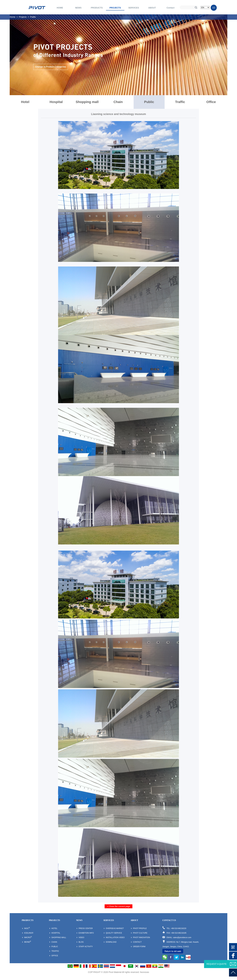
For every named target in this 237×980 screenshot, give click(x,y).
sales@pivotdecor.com (182, 937)
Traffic (180, 102)
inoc (27, 928)
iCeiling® (29, 933)
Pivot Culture (140, 933)
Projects (23, 17)
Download (111, 942)
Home (12, 17)
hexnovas (144, 972)
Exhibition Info (86, 933)
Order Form (139, 947)
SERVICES (134, 8)
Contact (170, 8)
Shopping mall (87, 102)
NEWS (78, 8)
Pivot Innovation (141, 937)
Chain (118, 102)
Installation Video (115, 937)
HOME (60, 8)
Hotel (25, 102)
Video (81, 937)
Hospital (56, 102)
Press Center (86, 928)
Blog (81, 942)
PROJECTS (115, 8)
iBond (28, 942)
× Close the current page (118, 906)
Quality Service (114, 933)
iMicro (28, 937)
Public (33, 17)
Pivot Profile (140, 928)
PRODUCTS (97, 8)
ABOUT (152, 8)
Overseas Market (115, 928)
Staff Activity (86, 947)
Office (211, 102)
